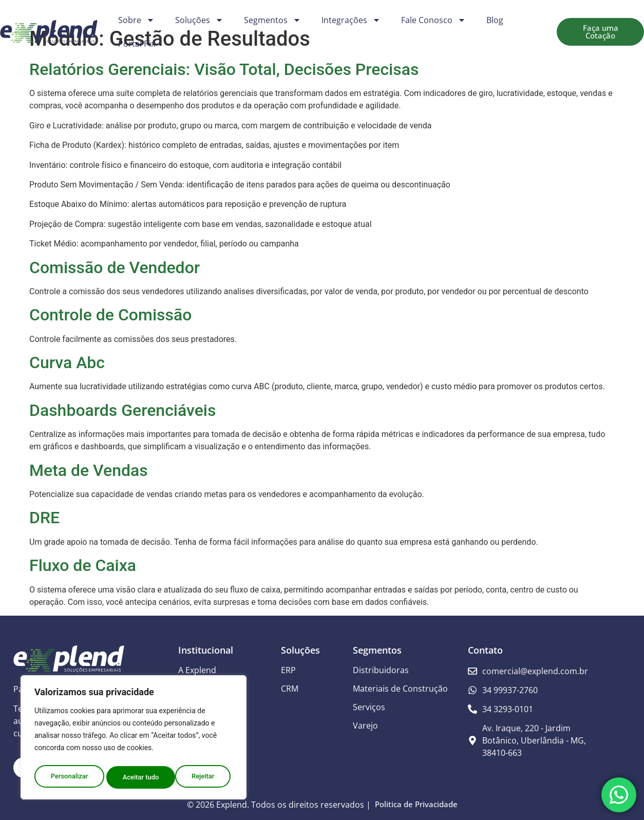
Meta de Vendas (89, 470)
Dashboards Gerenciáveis (122, 410)
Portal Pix (137, 44)
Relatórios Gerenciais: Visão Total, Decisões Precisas (224, 69)
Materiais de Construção (400, 689)
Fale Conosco (433, 20)
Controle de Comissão (110, 315)
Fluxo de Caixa (83, 565)
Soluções (199, 20)
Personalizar (69, 777)
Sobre (136, 20)
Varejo (365, 726)
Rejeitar (134, 777)
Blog (495, 20)
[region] (134, 739)
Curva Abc (67, 363)
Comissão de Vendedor (115, 268)
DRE (44, 518)
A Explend (197, 670)
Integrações (351, 20)
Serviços (369, 707)
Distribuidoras (381, 670)
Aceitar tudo (199, 777)
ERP (288, 670)
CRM (290, 689)
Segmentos (272, 20)
